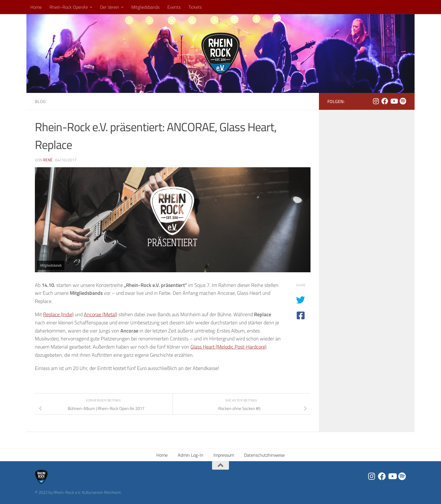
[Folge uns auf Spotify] (403, 101)
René (48, 160)
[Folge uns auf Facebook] (385, 101)
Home (36, 7)
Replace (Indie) (58, 314)
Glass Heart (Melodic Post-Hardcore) (229, 347)
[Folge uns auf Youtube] (394, 101)
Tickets (195, 7)
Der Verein (110, 7)
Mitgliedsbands (145, 7)
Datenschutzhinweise (264, 455)
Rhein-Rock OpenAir (69, 7)
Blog (40, 101)
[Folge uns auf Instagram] (376, 101)
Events (174, 7)
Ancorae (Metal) (101, 314)
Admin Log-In (191, 455)
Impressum (224, 455)
